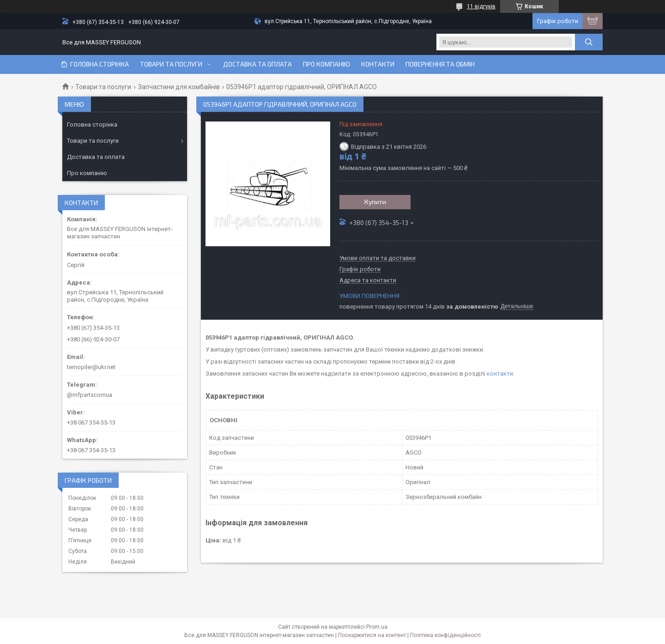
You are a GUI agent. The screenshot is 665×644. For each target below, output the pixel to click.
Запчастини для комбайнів (179, 87)
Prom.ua (377, 627)
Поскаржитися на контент (372, 635)
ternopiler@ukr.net (91, 367)
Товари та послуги (171, 64)
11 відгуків (481, 6)
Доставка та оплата (257, 64)
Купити (375, 202)
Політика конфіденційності (445, 635)
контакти (500, 374)
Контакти (378, 64)
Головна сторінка (100, 64)
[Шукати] (589, 42)
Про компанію (326, 64)
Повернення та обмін (440, 64)
